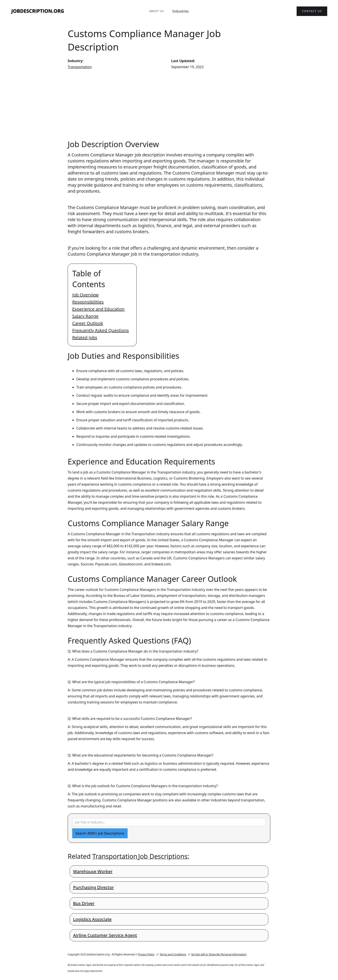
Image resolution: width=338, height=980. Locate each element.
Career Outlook (88, 323)
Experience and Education (98, 309)
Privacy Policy (146, 954)
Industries (181, 11)
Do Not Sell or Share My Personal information (219, 954)
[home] (38, 11)
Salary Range (85, 316)
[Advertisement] (169, 104)
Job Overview (85, 295)
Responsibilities (88, 302)
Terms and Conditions (173, 954)
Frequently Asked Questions (101, 330)
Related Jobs (85, 337)
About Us (156, 11)
